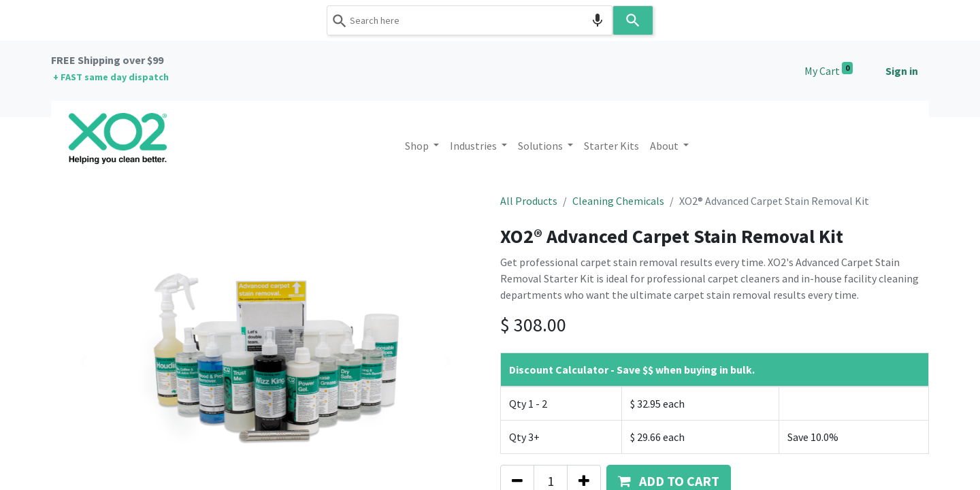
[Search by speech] (598, 20)
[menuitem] (611, 146)
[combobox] (470, 20)
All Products (529, 201)
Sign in (902, 71)
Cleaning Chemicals (618, 201)
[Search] (633, 20)
